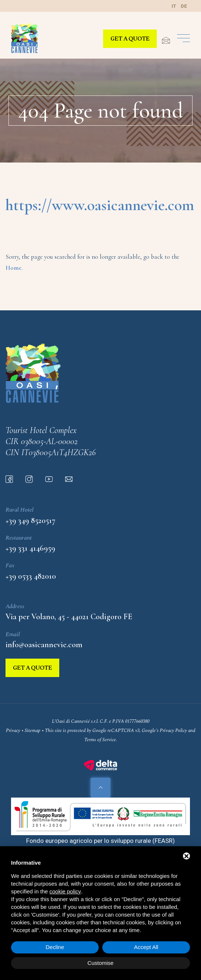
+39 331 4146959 (30, 548)
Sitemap (33, 730)
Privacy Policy (173, 730)
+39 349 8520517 (30, 520)
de (184, 6)
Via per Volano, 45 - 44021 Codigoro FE (69, 617)
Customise (101, 963)
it (174, 6)
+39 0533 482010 (31, 576)
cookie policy (65, 891)
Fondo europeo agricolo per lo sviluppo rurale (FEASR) (100, 841)
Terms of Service (100, 740)
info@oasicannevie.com (44, 645)
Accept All (146, 947)
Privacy (13, 730)
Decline (55, 947)
